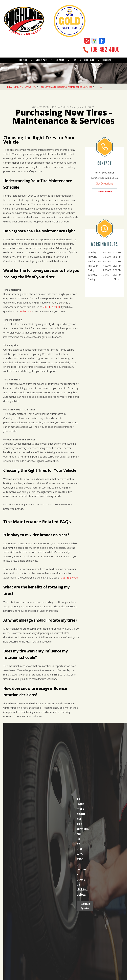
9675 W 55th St (60, 107)
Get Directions (104, 183)
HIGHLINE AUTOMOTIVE (22, 87)
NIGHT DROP (89, 60)
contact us (25, 311)
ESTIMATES (60, 60)
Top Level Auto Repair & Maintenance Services (66, 87)
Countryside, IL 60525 (83, 107)
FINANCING (107, 60)
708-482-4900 (105, 49)
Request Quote (85, 906)
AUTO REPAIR (41, 60)
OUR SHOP (23, 60)
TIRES (99, 87)
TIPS (74, 60)
